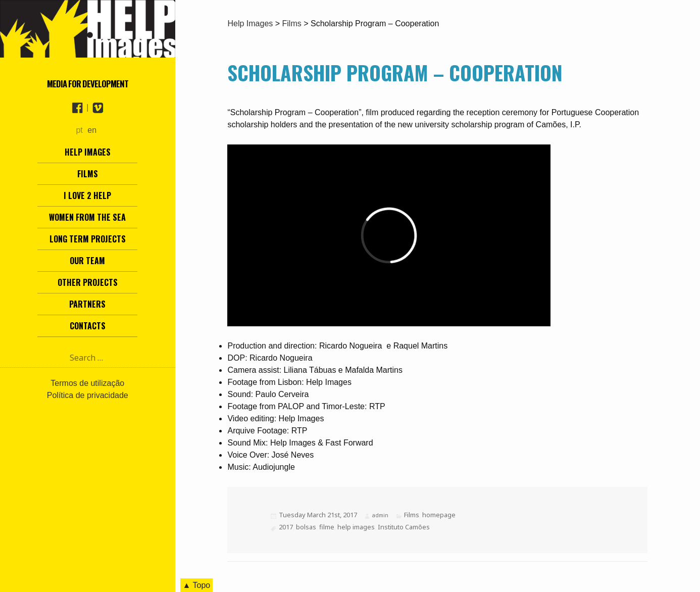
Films (88, 174)
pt (79, 130)
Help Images (88, 152)
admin (380, 515)
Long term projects (88, 239)
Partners (87, 304)
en (92, 130)
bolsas (306, 527)
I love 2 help (87, 195)
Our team (87, 261)
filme (327, 527)
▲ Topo (197, 585)
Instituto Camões (404, 527)
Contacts (88, 326)
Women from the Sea (87, 217)
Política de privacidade (88, 395)
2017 (286, 527)
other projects (88, 282)
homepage (439, 515)
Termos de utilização (87, 383)
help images (356, 527)
